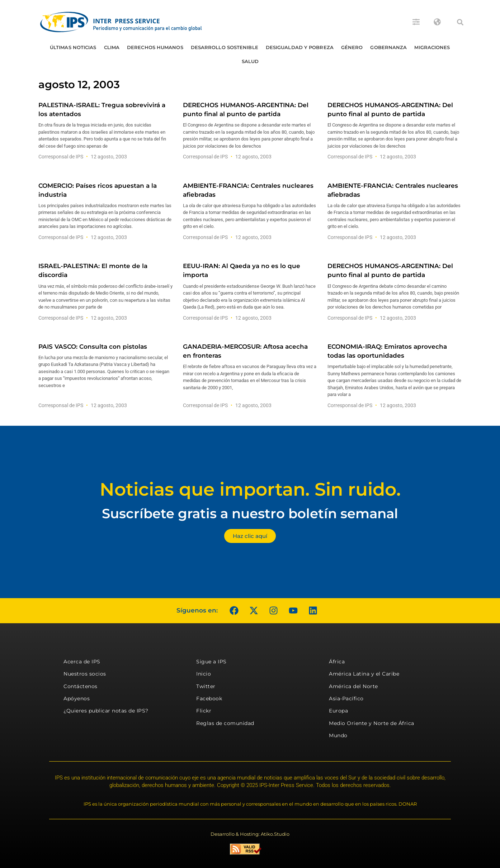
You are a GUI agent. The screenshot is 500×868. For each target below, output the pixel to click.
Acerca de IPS (82, 662)
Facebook (209, 698)
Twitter (206, 686)
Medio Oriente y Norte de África (372, 723)
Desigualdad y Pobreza (300, 47)
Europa (338, 711)
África (337, 662)
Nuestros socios (85, 674)
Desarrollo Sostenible (225, 47)
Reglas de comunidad (225, 723)
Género (352, 47)
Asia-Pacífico (346, 698)
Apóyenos (77, 698)
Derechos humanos (155, 47)
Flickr (204, 711)
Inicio (204, 674)
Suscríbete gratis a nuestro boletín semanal (250, 513)
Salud (250, 61)
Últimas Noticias (73, 47)
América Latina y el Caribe (364, 674)
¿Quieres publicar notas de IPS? (106, 711)
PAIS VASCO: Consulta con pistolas (93, 347)
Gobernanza (388, 47)
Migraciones (432, 47)
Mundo (338, 735)
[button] (460, 22)
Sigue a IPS (211, 662)
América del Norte (353, 686)
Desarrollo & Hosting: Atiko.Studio (250, 834)
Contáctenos (81, 686)
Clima (112, 47)
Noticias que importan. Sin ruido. (250, 489)
